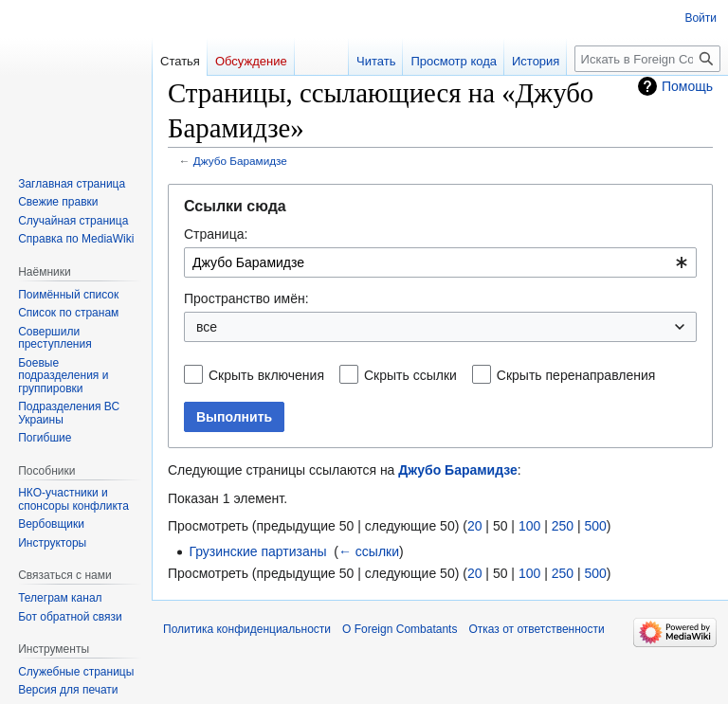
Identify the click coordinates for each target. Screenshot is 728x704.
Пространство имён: (246, 298)
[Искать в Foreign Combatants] (647, 59)
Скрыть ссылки (410, 375)
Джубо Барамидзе (240, 161)
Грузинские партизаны (257, 551)
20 (475, 526)
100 (529, 526)
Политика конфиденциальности (247, 629)
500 (595, 526)
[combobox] (440, 262)
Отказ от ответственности (536, 629)
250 (563, 526)
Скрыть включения (266, 375)
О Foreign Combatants (400, 629)
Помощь (687, 86)
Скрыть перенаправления (576, 375)
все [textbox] (207, 327)
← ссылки (369, 551)
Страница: (216, 234)
